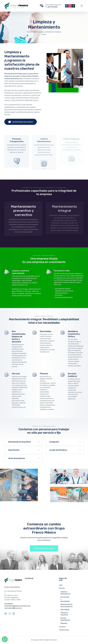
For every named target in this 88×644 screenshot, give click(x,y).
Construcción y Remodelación (65, 599)
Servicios (62, 588)
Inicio (61, 585)
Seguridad (64, 623)
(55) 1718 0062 (53, 7)
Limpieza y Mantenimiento (66, 593)
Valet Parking (65, 610)
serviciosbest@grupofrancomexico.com (17, 606)
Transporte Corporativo (64, 614)
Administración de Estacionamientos (67, 605)
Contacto (62, 627)
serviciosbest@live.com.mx (13, 608)
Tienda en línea (64, 630)
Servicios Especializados (65, 619)
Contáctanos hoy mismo (21, 122)
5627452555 (9, 604)
